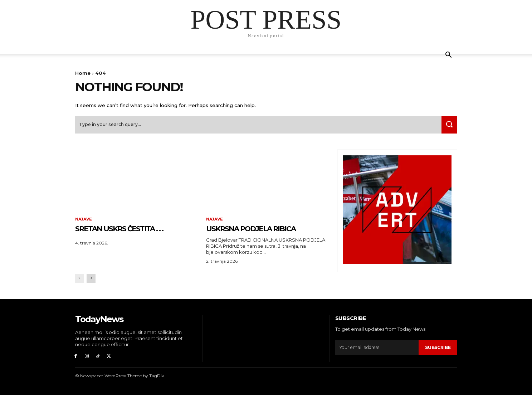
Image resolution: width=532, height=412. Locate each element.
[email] (376, 362)
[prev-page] (80, 293)
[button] (449, 56)
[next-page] (91, 293)
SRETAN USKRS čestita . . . (135, 237)
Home (83, 73)
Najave (84, 223)
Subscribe (436, 362)
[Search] (448, 128)
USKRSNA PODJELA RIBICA (252, 237)
